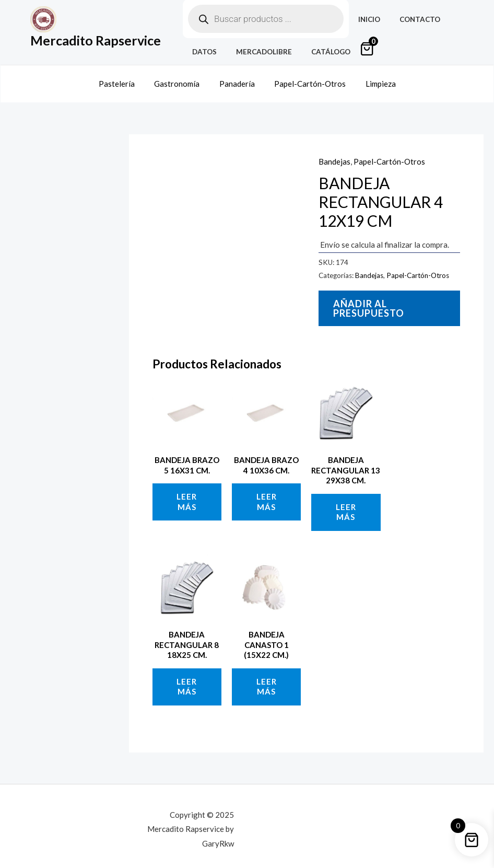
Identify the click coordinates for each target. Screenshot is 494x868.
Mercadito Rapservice (96, 40)
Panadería (237, 80)
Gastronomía (181, 80)
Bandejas (334, 155)
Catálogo (318, 52)
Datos (202, 52)
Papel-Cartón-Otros (306, 80)
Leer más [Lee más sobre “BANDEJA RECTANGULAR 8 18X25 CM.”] (187, 680)
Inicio (367, 19)
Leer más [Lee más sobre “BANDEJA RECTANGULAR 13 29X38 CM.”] (346, 505)
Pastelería (125, 80)
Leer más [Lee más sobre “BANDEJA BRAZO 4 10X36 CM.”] (267, 495)
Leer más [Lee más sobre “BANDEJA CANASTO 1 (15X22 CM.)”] (267, 680)
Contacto (413, 19)
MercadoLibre (257, 52)
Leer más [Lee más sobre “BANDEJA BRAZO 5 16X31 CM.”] (187, 495)
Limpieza (373, 80)
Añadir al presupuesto (369, 302)
